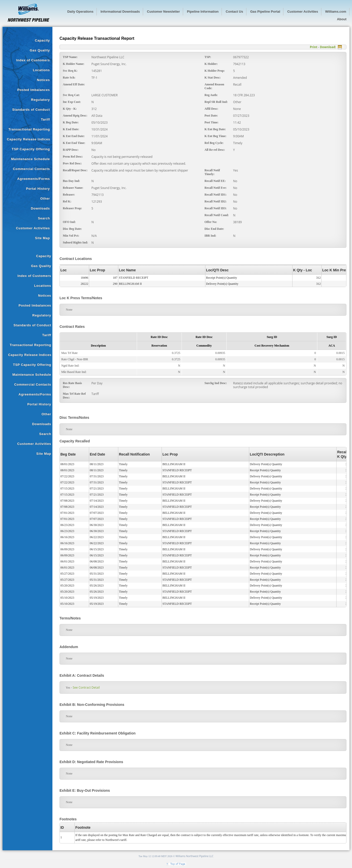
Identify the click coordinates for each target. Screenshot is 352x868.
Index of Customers (33, 60)
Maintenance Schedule (31, 159)
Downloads (40, 208)
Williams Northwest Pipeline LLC (194, 856)
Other (45, 199)
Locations (41, 70)
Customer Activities (33, 228)
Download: (328, 47)
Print (314, 47)
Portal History (38, 189)
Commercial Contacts (31, 169)
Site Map (42, 238)
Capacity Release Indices (28, 139)
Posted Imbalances (34, 90)
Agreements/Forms (34, 179)
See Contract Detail (86, 687)
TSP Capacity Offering (31, 149)
